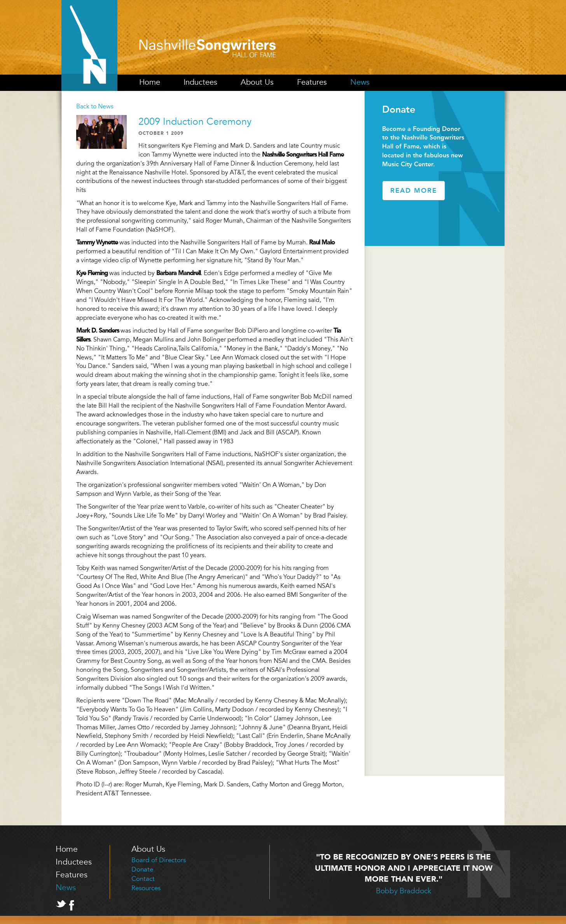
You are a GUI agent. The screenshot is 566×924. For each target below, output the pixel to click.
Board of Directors (159, 860)
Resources (146, 888)
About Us (257, 82)
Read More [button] (414, 190)
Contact (143, 879)
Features (312, 82)
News (360, 82)
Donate (142, 869)
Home (150, 82)
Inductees (200, 82)
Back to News (95, 106)
